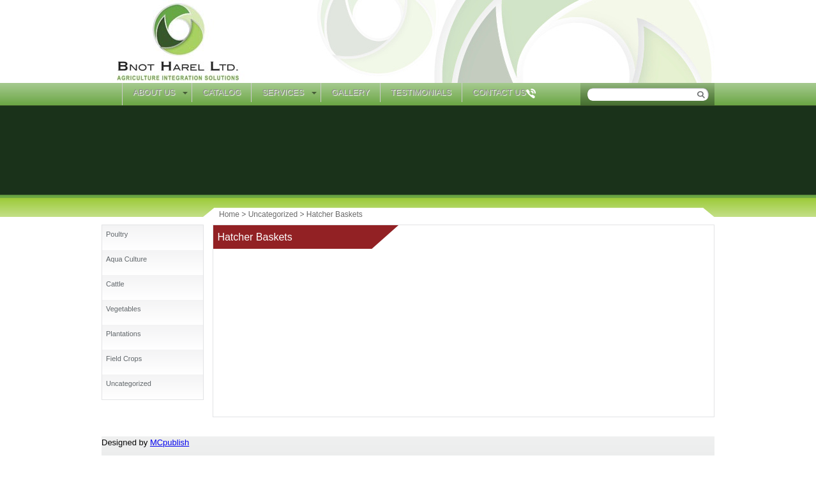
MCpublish (170, 442)
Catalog (222, 92)
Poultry (117, 234)
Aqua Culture (126, 259)
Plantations (123, 334)
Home (112, 94)
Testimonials (421, 92)
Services (283, 92)
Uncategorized (129, 383)
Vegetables (123, 309)
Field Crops (124, 359)
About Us (154, 92)
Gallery (351, 92)
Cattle (115, 284)
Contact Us (499, 92)
